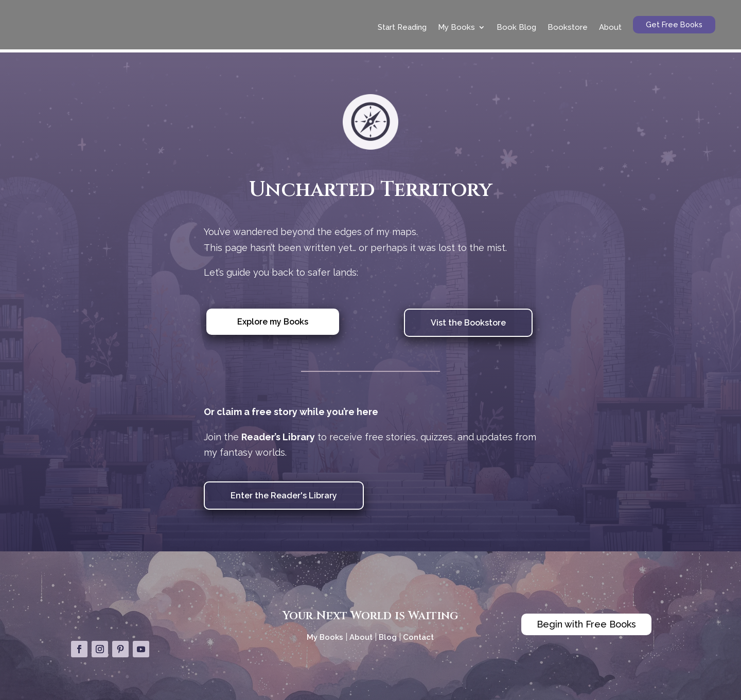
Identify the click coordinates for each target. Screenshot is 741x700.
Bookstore (568, 27)
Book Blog (516, 27)
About (610, 27)
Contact (418, 634)
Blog (388, 634)
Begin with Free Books (586, 621)
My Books (456, 27)
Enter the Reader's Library (284, 492)
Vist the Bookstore (468, 320)
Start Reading (402, 27)
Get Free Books (674, 24)
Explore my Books (273, 319)
